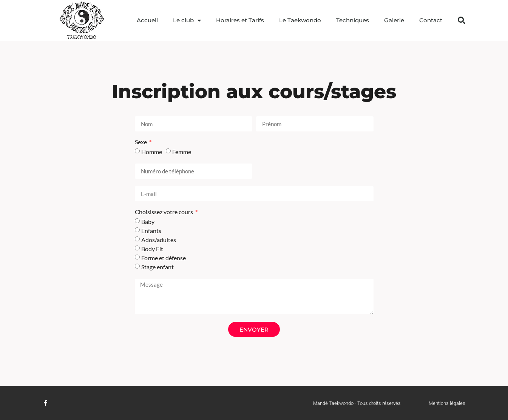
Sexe (141, 142)
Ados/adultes (159, 240)
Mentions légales (447, 403)
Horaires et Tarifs (240, 20)
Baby (148, 222)
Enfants (151, 231)
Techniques (353, 20)
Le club (187, 21)
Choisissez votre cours (164, 212)
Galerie (394, 20)
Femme (182, 152)
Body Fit (152, 249)
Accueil (147, 20)
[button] (462, 20)
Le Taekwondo (300, 20)
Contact (431, 20)
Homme (152, 152)
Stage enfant (157, 267)
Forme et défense (164, 258)
